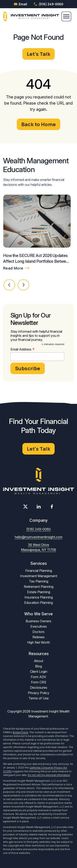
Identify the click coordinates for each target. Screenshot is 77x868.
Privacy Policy (39, 693)
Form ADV (38, 677)
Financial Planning (39, 571)
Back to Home (39, 124)
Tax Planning (39, 581)
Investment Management (39, 576)
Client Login (39, 672)
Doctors (38, 632)
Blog (38, 666)
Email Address (23, 349)
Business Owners (38, 621)
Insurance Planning (39, 597)
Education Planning (38, 603)
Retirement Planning (39, 587)
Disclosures (39, 688)
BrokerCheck (20, 732)
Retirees (38, 637)
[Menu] (66, 16)
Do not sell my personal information (49, 775)
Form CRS (39, 682)
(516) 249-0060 (48, 4)
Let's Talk (38, 54)
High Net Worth (38, 642)
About (38, 661)
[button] (9, 285)
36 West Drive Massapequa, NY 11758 (38, 547)
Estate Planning (39, 592)
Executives (39, 626)
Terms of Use (39, 698)
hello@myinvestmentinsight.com (39, 537)
